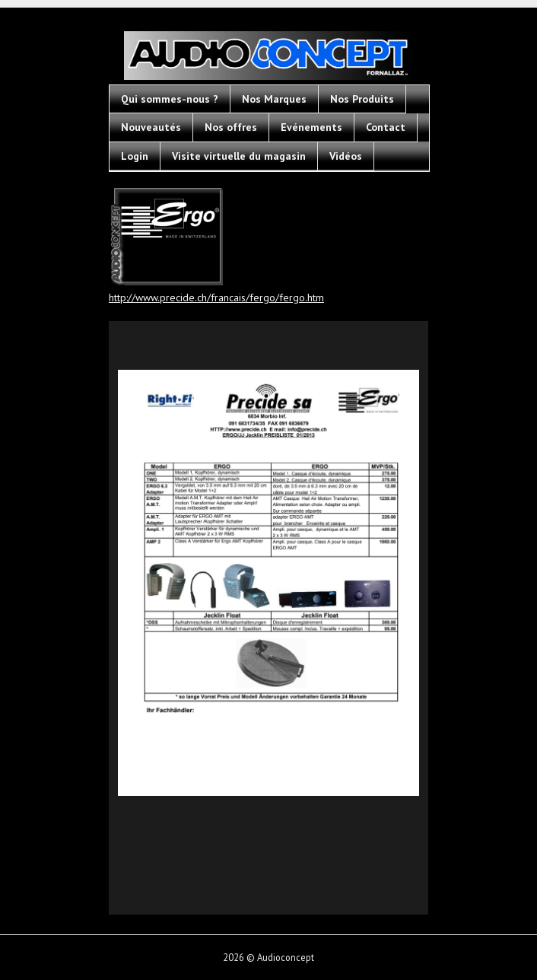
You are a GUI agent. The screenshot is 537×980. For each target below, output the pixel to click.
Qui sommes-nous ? (170, 99)
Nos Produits (362, 99)
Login (135, 156)
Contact (386, 127)
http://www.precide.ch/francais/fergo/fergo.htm (216, 297)
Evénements (311, 127)
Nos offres (231, 127)
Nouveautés (151, 127)
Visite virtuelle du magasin (239, 156)
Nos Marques (274, 99)
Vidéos (346, 156)
